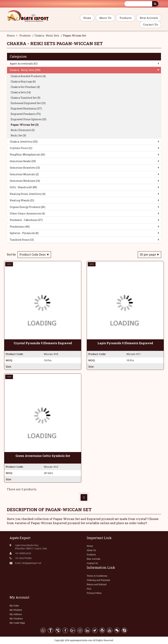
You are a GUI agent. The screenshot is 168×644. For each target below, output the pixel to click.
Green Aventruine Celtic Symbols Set (43, 456)
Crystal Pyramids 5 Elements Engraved (43, 343)
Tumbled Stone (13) (22, 240)
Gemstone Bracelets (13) (25, 168)
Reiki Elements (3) (23, 130)
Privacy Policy (94, 593)
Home (87, 18)
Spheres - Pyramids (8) (24, 233)
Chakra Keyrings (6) (23, 82)
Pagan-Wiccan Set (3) (25, 125)
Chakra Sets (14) (21, 92)
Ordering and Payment (98, 580)
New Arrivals (149, 18)
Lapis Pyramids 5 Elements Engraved (125, 343)
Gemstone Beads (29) (23, 161)
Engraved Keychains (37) (26, 108)
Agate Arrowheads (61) (24, 64)
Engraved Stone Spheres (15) (28, 119)
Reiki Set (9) (18, 135)
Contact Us (150, 24)
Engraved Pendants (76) (26, 114)
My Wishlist (16, 610)
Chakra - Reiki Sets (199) (25, 70)
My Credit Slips (17, 623)
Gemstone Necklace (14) (25, 181)
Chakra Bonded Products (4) (28, 76)
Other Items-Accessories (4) (27, 213)
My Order (14, 606)
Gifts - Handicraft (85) (23, 187)
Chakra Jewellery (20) (24, 142)
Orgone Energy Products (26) (27, 207)
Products (126, 18)
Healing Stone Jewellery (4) (28, 194)
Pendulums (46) (20, 227)
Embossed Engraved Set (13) (28, 103)
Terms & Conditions (97, 576)
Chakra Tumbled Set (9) (26, 98)
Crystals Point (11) (21, 148)
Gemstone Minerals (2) (24, 174)
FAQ (89, 589)
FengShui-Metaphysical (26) (27, 154)
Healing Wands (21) (22, 200)
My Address (16, 614)
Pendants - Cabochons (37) (26, 220)
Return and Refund (97, 584)
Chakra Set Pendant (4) (25, 87)
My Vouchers (16, 618)
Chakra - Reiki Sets (47, 35)
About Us (105, 18)
